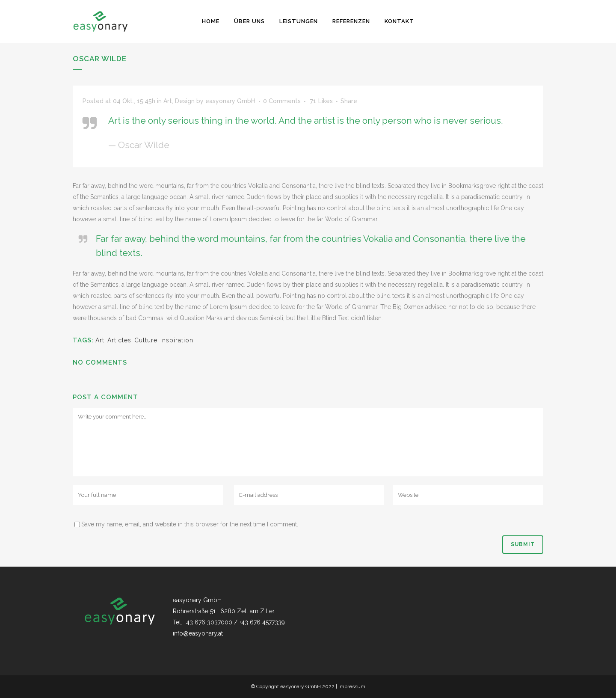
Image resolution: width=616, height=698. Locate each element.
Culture (146, 340)
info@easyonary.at (198, 633)
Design (185, 101)
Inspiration (177, 340)
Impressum (352, 686)
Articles (119, 340)
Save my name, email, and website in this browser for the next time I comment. (190, 524)
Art (168, 101)
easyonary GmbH (230, 101)
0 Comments (282, 101)
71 (321, 101)
